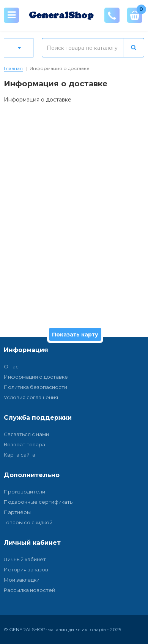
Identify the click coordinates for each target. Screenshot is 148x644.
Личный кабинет (25, 559)
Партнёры (17, 512)
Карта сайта (20, 455)
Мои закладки (22, 580)
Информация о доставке (36, 377)
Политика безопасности (35, 387)
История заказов (26, 569)
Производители (24, 492)
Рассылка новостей (29, 590)
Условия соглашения (31, 397)
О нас (11, 366)
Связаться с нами (26, 434)
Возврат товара (24, 444)
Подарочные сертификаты (39, 502)
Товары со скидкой (28, 522)
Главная (13, 68)
